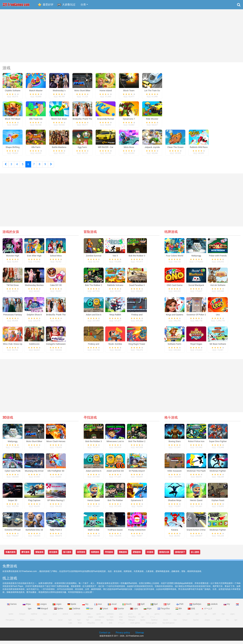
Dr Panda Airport (137, 474)
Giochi (127, 607)
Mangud (43, 612)
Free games (10, 623)
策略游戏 (123, 556)
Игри (148, 612)
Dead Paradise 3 (137, 288)
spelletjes (77, 617)
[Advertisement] (122, 36)
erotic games (135, 626)
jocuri (55, 617)
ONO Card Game (175, 288)
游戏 (192, 612)
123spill (168, 617)
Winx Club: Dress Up (13, 347)
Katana (175, 533)
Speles (59, 612)
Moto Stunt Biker (34, 445)
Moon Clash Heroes (56, 445)
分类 (83, 5)
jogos (45, 617)
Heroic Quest (94, 504)
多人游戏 (195, 556)
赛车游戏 (25, 556)
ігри (223, 617)
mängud (22, 617)
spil (206, 617)
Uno (218, 318)
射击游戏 (53, 556)
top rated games (169, 626)
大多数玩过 (69, 5)
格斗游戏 (171, 421)
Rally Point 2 (56, 533)
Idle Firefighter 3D (56, 474)
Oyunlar (119, 612)
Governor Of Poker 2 (196, 318)
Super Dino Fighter (218, 445)
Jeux (98, 607)
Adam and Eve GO (115, 474)
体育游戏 (81, 556)
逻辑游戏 (137, 556)
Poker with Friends (218, 259)
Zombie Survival (93, 259)
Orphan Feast (218, 504)
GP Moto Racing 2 (56, 504)
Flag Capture (34, 504)
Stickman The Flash (196, 474)
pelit (214, 617)
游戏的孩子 (180, 556)
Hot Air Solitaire (218, 288)
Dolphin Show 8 (34, 318)
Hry (227, 607)
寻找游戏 (90, 421)
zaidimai (34, 617)
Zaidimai (75, 612)
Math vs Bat (94, 533)
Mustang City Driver (34, 474)
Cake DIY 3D (56, 288)
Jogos (57, 607)
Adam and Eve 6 (94, 318)
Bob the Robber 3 (137, 259)
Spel (154, 607)
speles (11, 617)
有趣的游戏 (10, 556)
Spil (167, 607)
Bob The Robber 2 (94, 288)
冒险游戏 (90, 235)
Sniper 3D (13, 504)
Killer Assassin (175, 474)
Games (12, 607)
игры (179, 617)
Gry (86, 607)
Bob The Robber (115, 504)
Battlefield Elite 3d (34, 533)
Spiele (72, 607)
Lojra (134, 612)
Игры (27, 607)
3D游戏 (8, 421)
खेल (179, 612)
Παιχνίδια (164, 612)
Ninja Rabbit (115, 318)
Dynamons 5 (137, 504)
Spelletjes (196, 607)
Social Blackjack (196, 288)
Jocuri (112, 607)
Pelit (180, 607)
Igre (236, 623)
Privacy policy (123, 636)
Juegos (42, 607)
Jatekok (213, 607)
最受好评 (48, 5)
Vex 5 (115, 259)
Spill (141, 607)
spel (197, 617)
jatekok (65, 617)
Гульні (104, 612)
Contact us (105, 636)
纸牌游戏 (171, 235)
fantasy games (151, 626)
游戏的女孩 (11, 235)
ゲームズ (207, 612)
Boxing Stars (175, 445)
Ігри (90, 612)
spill (188, 617)
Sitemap (140, 636)
